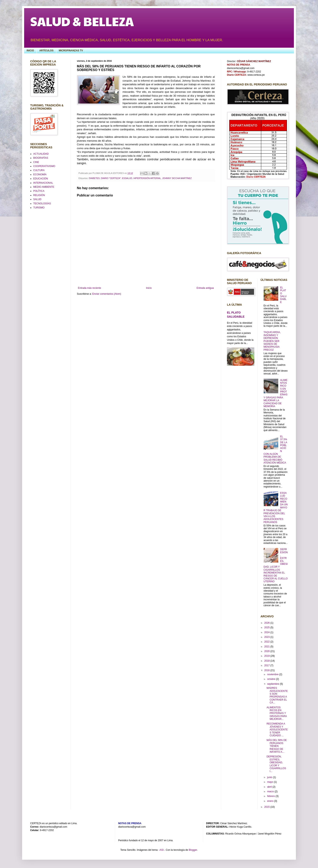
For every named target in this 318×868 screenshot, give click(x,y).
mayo (270, 782)
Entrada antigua (205, 288)
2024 (267, 632)
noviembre (273, 674)
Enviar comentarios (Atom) (107, 294)
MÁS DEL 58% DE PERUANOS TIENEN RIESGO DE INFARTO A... (277, 746)
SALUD (37, 199)
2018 (267, 661)
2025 (267, 628)
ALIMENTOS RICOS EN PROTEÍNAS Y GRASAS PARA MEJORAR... (277, 713)
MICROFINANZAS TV (71, 51)
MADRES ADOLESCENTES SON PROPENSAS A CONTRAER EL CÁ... (277, 695)
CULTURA (39, 170)
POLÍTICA (39, 191)
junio (270, 777)
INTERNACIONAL (43, 183)
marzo (271, 791)
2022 (267, 642)
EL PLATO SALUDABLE (283, 295)
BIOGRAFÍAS (41, 158)
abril (270, 787)
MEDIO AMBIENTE (44, 187)
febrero (271, 796)
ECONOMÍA (40, 175)
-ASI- (162, 850)
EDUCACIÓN (41, 179)
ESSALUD (127, 178)
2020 (267, 651)
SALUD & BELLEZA (82, 21)
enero (271, 801)
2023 (267, 637)
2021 (267, 647)
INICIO (30, 51)
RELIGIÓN (39, 195)
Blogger (193, 850)
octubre (271, 679)
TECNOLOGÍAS (42, 204)
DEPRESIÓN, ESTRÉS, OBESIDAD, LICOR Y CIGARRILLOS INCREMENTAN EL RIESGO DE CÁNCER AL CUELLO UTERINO (276, 565)
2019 (267, 656)
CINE (36, 162)
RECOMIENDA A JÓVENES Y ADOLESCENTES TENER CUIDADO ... (277, 730)
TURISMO (39, 208)
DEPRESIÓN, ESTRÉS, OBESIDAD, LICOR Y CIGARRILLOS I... (276, 764)
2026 (267, 623)
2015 (267, 807)
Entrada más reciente (89, 288)
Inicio (149, 288)
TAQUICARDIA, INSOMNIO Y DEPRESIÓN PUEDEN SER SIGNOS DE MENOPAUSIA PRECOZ (272, 341)
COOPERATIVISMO (44, 166)
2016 (267, 670)
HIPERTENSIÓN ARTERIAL (147, 178)
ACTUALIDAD (41, 154)
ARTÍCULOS (46, 51)
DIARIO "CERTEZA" (111, 178)
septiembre (273, 684)
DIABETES (94, 178)
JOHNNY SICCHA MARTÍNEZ (177, 178)
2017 (267, 665)
